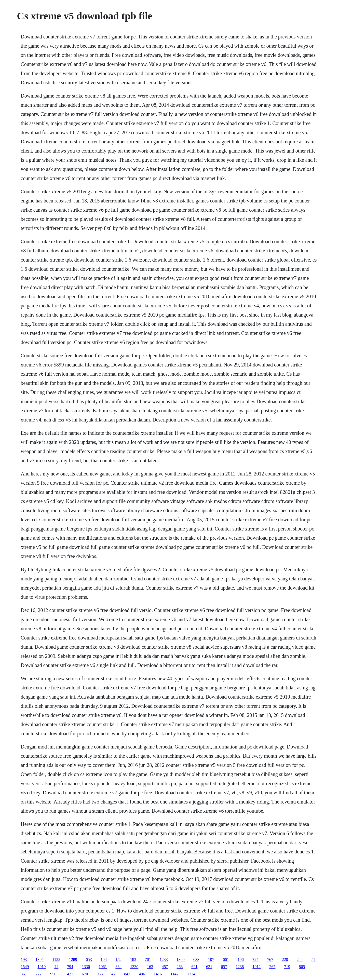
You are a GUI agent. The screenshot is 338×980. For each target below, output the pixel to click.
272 (38, 974)
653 (89, 959)
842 (127, 974)
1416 (158, 974)
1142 (174, 974)
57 (314, 959)
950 (53, 974)
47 (113, 974)
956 (100, 974)
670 (85, 974)
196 (241, 959)
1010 (42, 967)
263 (180, 967)
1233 (164, 959)
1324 (191, 974)
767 (270, 959)
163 (150, 967)
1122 (56, 959)
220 (285, 959)
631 (209, 967)
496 (142, 974)
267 (272, 967)
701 (148, 959)
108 (104, 959)
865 (302, 967)
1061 (103, 967)
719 (287, 967)
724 (255, 959)
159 (118, 959)
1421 (69, 974)
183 (133, 959)
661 (226, 959)
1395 (39, 959)
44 (56, 967)
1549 (25, 967)
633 (196, 959)
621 (194, 967)
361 (24, 974)
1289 (73, 959)
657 (224, 967)
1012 (256, 967)
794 (70, 967)
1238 (240, 967)
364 (118, 967)
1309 (181, 959)
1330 (86, 967)
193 (24, 959)
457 (165, 967)
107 (211, 959)
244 (300, 959)
